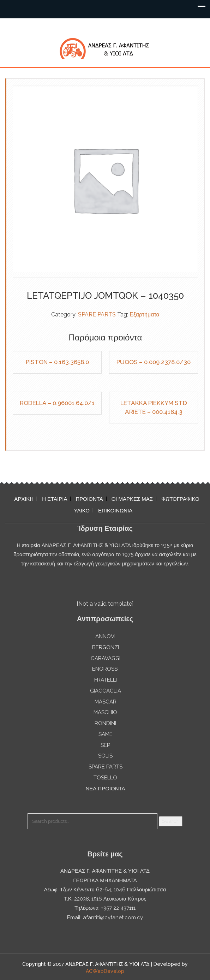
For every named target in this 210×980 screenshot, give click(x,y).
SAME (106, 734)
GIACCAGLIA (106, 691)
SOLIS (105, 756)
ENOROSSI (105, 669)
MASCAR (106, 702)
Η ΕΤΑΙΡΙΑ (55, 499)
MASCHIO (105, 712)
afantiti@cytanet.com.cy (113, 917)
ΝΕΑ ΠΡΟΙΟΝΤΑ (105, 789)
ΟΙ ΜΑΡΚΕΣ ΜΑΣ (132, 499)
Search (171, 821)
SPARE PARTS (97, 314)
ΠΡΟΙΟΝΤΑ (89, 499)
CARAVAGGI (106, 658)
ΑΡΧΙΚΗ (24, 499)
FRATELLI (106, 680)
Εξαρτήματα (145, 314)
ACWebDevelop (105, 971)
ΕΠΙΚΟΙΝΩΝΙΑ (115, 511)
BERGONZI (106, 647)
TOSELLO (105, 778)
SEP (105, 745)
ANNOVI (105, 636)
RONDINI (105, 723)
